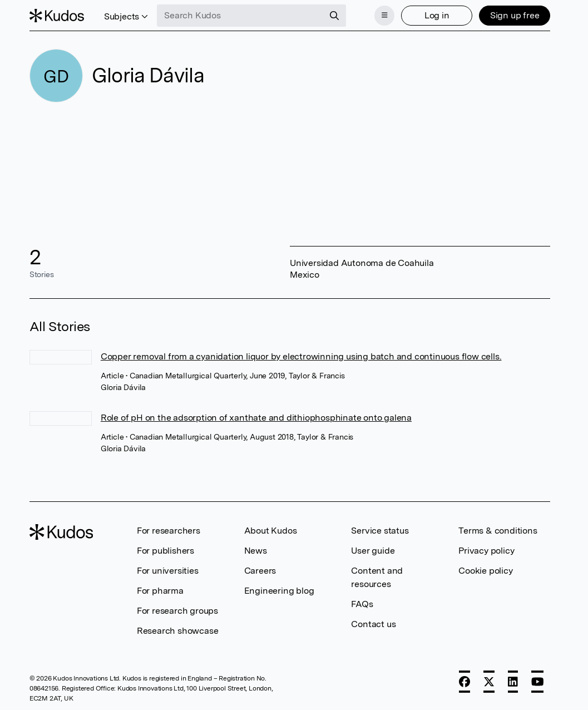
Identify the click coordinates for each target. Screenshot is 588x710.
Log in (437, 15)
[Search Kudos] (240, 16)
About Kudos (271, 531)
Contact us (373, 624)
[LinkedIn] (513, 682)
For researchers (169, 531)
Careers (260, 571)
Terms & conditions (498, 531)
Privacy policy (486, 551)
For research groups (177, 611)
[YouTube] (538, 682)
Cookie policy (485, 571)
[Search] (334, 16)
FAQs (362, 604)
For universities (168, 571)
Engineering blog (279, 591)
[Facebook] (465, 682)
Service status (380, 531)
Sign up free (515, 15)
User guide (373, 551)
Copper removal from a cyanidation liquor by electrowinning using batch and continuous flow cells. (301, 356)
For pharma (160, 591)
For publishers (165, 551)
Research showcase (178, 631)
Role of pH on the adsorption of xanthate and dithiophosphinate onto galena (256, 418)
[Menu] (384, 16)
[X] (489, 682)
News (256, 551)
